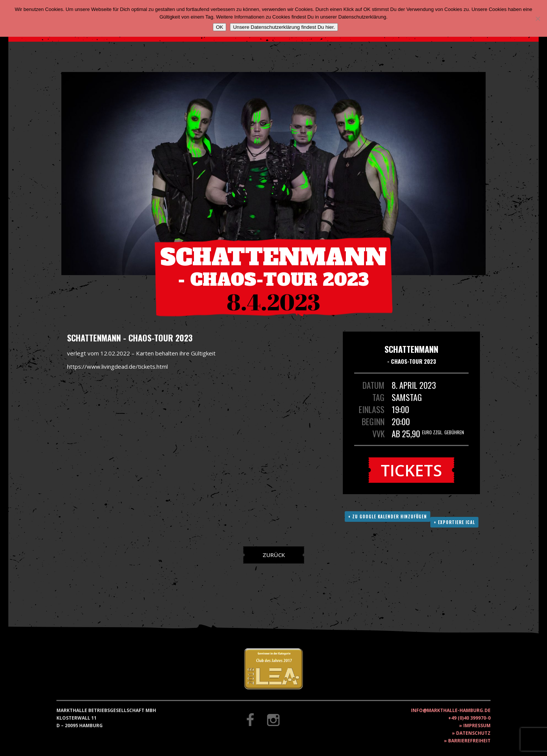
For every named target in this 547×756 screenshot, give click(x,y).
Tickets (411, 470)
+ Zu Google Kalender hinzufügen (388, 517)
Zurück (274, 555)
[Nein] (538, 19)
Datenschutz (473, 733)
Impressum (477, 725)
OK (220, 27)
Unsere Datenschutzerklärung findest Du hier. (284, 27)
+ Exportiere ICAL (454, 522)
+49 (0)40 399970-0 (469, 718)
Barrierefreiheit (469, 741)
